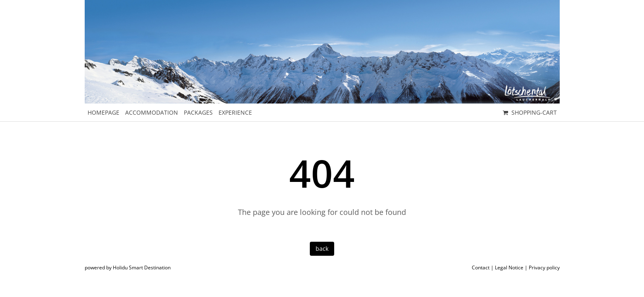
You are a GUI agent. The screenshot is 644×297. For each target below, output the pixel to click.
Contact (481, 268)
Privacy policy (544, 268)
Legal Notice (509, 268)
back (322, 249)
